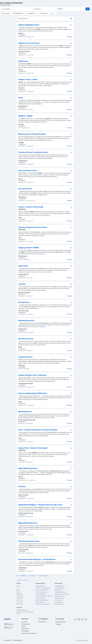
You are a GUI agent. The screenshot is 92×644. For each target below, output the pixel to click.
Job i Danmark (25, 631)
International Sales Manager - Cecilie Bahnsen (37, 559)
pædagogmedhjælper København (62, 594)
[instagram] (79, 619)
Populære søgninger (60, 622)
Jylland (18, 586)
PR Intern (22, 487)
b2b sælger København (41, 586)
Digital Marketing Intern (28, 468)
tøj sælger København (41, 598)
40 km (60, 9)
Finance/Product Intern (28, 170)
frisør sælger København (41, 594)
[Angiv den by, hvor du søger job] (48, 9)
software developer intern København (44, 596)
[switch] (71, 18)
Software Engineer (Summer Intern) (33, 227)
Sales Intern (23, 266)
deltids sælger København (41, 592)
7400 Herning (20, 602)
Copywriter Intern (25, 357)
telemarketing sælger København (43, 588)
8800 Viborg (19, 604)
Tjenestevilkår (8, 640)
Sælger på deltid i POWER (29, 248)
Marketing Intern (25, 412)
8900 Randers (20, 598)
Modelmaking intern (26, 320)
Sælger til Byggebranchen (29, 25)
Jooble (86, 641)
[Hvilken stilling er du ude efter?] (16, 9)
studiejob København (59, 588)
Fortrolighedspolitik (18, 640)
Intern (21, 98)
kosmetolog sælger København (43, 604)
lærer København (59, 590)
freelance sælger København (42, 590)
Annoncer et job (42, 622)
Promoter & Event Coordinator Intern (33, 152)
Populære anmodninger (23, 580)
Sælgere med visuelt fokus (29, 43)
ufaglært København (59, 586)
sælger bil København (40, 602)
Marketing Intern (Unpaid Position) (32, 134)
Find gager (58, 624)
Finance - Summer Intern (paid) (31, 207)
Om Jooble (24, 622)
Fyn (17, 588)
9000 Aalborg (20, 594)
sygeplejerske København (60, 592)
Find (88, 9)
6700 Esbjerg (20, 596)
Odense (18, 592)
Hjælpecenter (25, 629)
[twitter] (83, 619)
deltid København (59, 600)
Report (69, 37)
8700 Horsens (20, 600)
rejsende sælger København (42, 600)
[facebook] (76, 619)
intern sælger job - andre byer (29, 633)
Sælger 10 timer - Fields (28, 79)
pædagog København (60, 596)
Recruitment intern (26, 339)
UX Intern (22, 284)
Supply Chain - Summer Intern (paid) (33, 448)
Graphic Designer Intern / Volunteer (32, 375)
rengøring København (59, 602)
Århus (18, 590)
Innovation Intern (25, 189)
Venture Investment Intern (29, 541)
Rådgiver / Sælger (25, 116)
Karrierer (24, 626)
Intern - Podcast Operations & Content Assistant (38, 430)
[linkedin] (86, 619)
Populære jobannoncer (22, 610)
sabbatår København (59, 598)
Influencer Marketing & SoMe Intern (33, 393)
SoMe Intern (23, 61)
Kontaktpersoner (26, 624)
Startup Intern (24, 302)
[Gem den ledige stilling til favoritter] (71, 25)
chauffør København (59, 604)
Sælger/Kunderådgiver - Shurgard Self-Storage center (40, 505)
